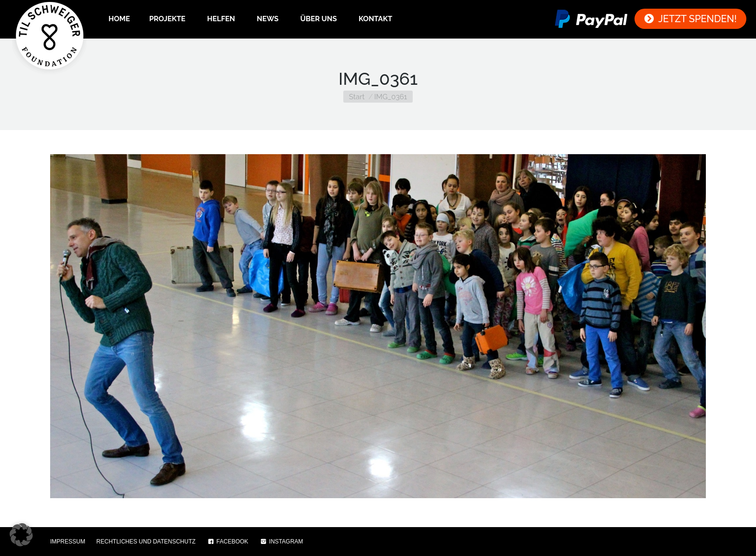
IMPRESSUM (68, 542)
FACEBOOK (228, 542)
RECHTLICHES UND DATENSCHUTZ (146, 542)
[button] (21, 535)
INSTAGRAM (281, 542)
